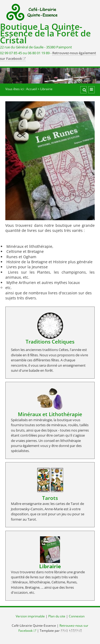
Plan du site (57, 616)
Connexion (77, 616)
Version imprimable (30, 616)
